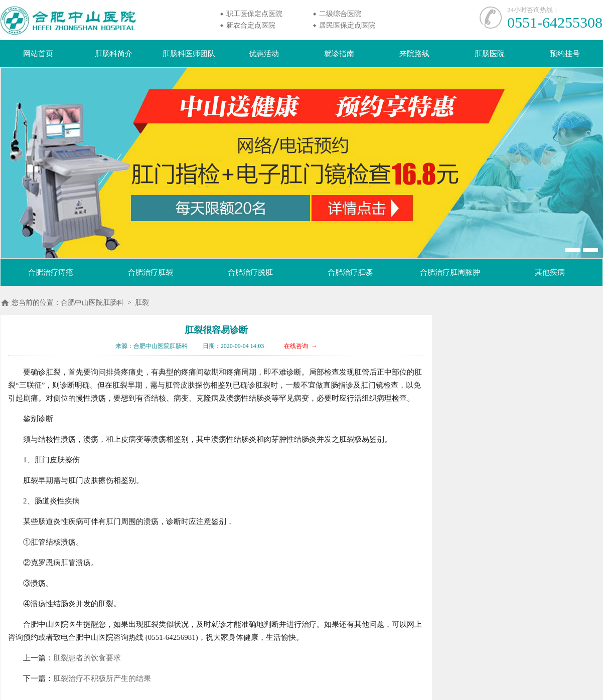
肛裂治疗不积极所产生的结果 (102, 678)
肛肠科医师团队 (189, 54)
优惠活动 (264, 54)
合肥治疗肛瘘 (350, 272)
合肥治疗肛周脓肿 (450, 272)
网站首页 (38, 54)
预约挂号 (565, 54)
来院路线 (414, 54)
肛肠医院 (490, 54)
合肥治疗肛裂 (150, 272)
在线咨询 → (300, 346)
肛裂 (142, 303)
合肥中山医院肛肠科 (92, 303)
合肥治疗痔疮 (51, 272)
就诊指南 (339, 54)
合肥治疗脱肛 (250, 272)
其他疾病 (550, 272)
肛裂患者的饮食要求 (87, 658)
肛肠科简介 (114, 54)
